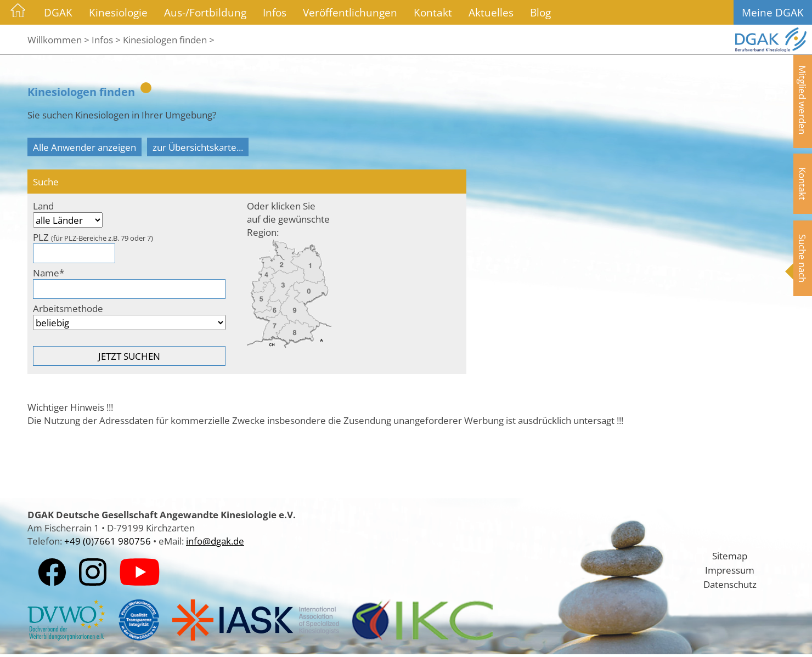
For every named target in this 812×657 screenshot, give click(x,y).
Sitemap (730, 556)
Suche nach (803, 258)
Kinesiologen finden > (169, 39)
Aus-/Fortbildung (205, 12)
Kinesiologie (118, 12)
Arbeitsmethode (68, 308)
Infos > (106, 39)
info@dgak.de (215, 541)
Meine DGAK (773, 12)
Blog (540, 12)
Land (43, 206)
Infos (275, 12)
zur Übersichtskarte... (198, 147)
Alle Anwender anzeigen (84, 147)
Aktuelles (491, 12)
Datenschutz (730, 584)
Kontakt (433, 12)
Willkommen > (58, 39)
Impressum (730, 570)
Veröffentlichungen (350, 12)
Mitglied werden (803, 100)
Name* (49, 273)
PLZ (93, 237)
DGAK (58, 12)
